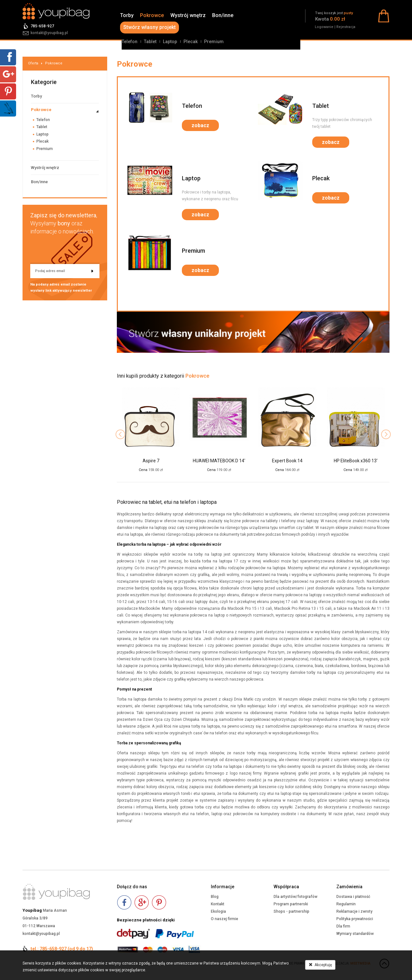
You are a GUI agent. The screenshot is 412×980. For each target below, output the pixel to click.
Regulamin (346, 904)
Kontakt (218, 904)
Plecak (191, 42)
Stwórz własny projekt (150, 27)
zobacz (200, 125)
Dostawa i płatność (353, 897)
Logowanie (324, 27)
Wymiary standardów (355, 934)
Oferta (33, 63)
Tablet (150, 42)
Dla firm (343, 926)
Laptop (170, 42)
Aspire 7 (151, 461)
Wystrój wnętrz (188, 15)
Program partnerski (291, 904)
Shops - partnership (291, 911)
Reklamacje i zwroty (354, 911)
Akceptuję (320, 965)
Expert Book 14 (287, 461)
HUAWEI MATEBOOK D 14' (219, 461)
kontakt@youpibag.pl (49, 33)
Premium (214, 42)
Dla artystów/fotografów (295, 897)
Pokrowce (152, 15)
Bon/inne (223, 15)
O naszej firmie (225, 919)
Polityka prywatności (355, 919)
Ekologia (218, 911)
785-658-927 (42, 26)
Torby (127, 15)
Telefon (130, 42)
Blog (215, 897)
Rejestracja (346, 27)
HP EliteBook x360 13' (356, 461)
